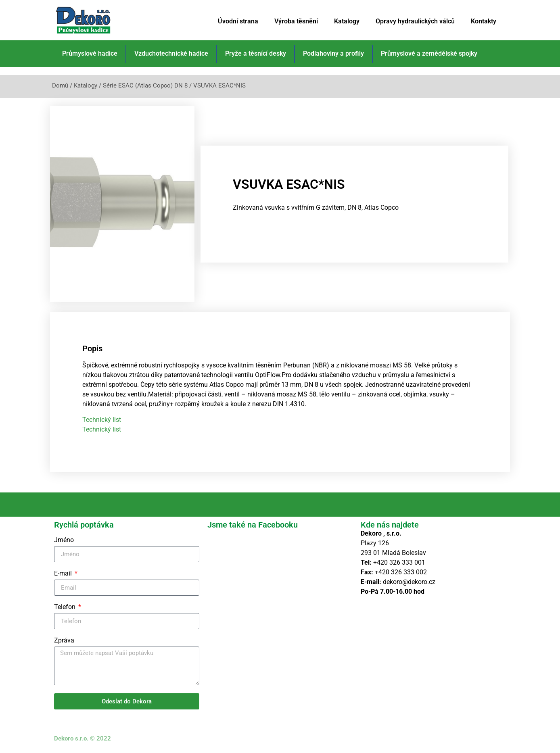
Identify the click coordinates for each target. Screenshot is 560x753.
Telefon (66, 607)
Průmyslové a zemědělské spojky (429, 53)
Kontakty (484, 21)
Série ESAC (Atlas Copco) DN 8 (145, 86)
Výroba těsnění (296, 21)
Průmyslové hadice (90, 53)
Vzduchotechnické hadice (171, 53)
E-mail (64, 574)
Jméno (64, 540)
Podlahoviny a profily (333, 53)
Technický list (102, 420)
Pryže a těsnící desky (256, 53)
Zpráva (64, 641)
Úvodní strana (238, 21)
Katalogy (347, 21)
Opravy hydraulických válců (415, 21)
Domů (60, 86)
